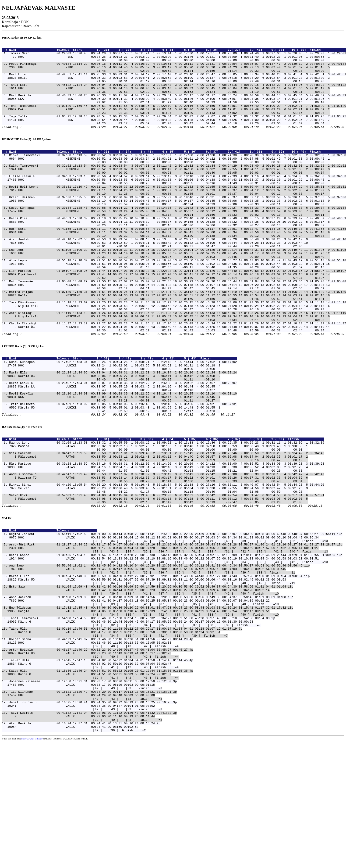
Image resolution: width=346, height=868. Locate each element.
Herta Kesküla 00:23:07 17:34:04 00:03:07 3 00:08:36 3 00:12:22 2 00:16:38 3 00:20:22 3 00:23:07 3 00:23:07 (123, 445)
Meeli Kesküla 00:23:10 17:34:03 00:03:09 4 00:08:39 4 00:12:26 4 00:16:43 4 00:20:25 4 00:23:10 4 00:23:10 (123, 458)
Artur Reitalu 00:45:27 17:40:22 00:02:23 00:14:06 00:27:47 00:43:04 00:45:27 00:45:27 (98, 760)
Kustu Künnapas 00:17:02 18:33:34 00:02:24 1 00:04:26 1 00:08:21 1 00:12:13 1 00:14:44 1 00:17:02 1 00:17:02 (123, 420)
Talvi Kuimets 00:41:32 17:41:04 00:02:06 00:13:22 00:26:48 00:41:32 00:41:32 (90, 835)
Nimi (32, 51)
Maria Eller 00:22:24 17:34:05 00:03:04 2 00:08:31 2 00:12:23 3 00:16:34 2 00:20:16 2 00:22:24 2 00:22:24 (123, 433)
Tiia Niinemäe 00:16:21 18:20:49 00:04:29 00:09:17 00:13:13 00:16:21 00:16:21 (90, 810)
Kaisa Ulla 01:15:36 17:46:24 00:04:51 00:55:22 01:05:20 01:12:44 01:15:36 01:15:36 (98, 785)
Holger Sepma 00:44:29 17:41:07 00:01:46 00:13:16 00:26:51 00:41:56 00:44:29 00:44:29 (98, 747)
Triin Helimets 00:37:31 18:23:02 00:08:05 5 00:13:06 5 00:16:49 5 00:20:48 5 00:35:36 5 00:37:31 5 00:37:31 (123, 470)
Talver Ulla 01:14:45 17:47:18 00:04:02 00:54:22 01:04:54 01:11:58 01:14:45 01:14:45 (98, 772)
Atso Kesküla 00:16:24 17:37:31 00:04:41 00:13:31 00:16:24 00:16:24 (82, 848)
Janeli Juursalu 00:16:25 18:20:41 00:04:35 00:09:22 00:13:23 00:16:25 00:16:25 (90, 823)
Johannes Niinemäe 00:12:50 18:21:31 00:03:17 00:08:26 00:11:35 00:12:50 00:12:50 (90, 797)
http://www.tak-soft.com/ (32, 865)
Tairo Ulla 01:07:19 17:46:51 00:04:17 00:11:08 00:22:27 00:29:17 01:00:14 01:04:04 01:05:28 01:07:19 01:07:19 (123, 734)
